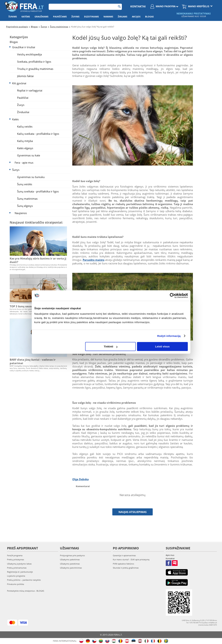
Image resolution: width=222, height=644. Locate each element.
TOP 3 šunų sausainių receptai (30, 306)
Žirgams (123, 17)
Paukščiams (60, 17)
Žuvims (75, 17)
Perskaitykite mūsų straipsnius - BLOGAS (26, 591)
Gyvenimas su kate (29, 155)
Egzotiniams (92, 17)
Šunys (16, 170)
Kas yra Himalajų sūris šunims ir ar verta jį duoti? (38, 260)
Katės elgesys (25, 148)
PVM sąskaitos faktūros (123, 564)
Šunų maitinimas (27, 199)
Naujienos (21, 213)
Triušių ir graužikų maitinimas (35, 69)
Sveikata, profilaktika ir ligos (34, 62)
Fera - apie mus (24, 163)
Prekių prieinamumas (17, 568)
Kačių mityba (25, 141)
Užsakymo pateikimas (70, 564)
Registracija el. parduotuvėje (20, 572)
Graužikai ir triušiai (24, 47)
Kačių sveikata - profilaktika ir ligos (38, 134)
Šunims (13, 17)
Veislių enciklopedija (29, 54)
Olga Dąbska (80, 479)
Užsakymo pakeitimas (70, 559)
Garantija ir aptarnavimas (124, 555)
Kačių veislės (25, 126)
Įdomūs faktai (25, 76)
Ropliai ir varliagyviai (30, 90)
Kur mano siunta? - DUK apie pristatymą (131, 559)
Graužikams (42, 17)
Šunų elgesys (25, 206)
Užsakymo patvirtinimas (71, 568)
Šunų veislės (25, 184)
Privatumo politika (16, 584)
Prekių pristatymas (16, 559)
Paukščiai (23, 98)
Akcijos (136, 17)
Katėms (26, 17)
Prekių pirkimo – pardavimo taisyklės (24, 580)
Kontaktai (138, 6)
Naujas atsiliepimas (133, 512)
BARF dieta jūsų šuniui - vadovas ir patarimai (33, 361)
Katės (15, 119)
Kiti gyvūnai (19, 83)
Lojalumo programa (16, 576)
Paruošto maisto (94, 260)
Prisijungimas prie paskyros (72, 555)
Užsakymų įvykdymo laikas (19, 564)
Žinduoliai (23, 112)
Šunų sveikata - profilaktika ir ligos (38, 191)
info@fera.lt (213, 623)
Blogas (149, 17)
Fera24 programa (15, 555)
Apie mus (170, 555)
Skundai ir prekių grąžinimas (126, 568)
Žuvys (21, 105)
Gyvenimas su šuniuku (31, 177)
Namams (108, 17)
